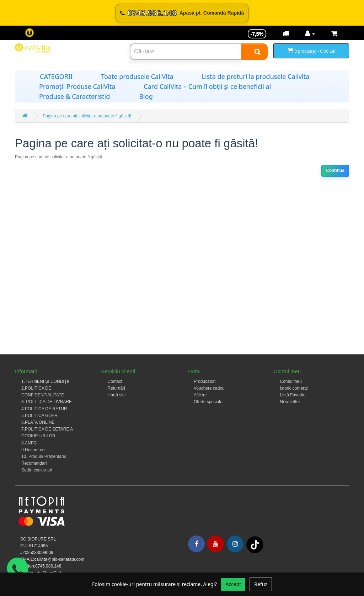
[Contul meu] (310, 34)
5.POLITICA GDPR (39, 416)
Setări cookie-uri (37, 470)
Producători (205, 381)
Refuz (261, 584)
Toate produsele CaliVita (137, 77)
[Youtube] (216, 544)
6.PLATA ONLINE (38, 422)
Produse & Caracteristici (75, 96)
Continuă (335, 170)
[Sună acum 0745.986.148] (182, 13)
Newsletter (290, 402)
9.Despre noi (33, 450)
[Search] (255, 52)
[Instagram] (235, 544)
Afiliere (200, 395)
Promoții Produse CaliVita (77, 86)
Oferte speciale (208, 402)
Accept (233, 584)
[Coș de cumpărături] (334, 34)
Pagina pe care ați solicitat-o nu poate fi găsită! (87, 116)
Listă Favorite (293, 395)
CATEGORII (56, 77)
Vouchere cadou (209, 388)
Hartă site (117, 395)
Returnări (116, 388)
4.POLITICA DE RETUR (44, 409)
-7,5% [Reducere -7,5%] (257, 34)
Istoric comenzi (294, 388)
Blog (146, 96)
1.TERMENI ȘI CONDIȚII (45, 381)
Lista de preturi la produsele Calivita (256, 77)
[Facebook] (196, 544)
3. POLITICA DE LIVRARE (47, 402)
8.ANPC (29, 443)
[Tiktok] (255, 545)
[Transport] (286, 34)
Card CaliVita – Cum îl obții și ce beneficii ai (207, 86)
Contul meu (291, 381)
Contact (115, 381)
